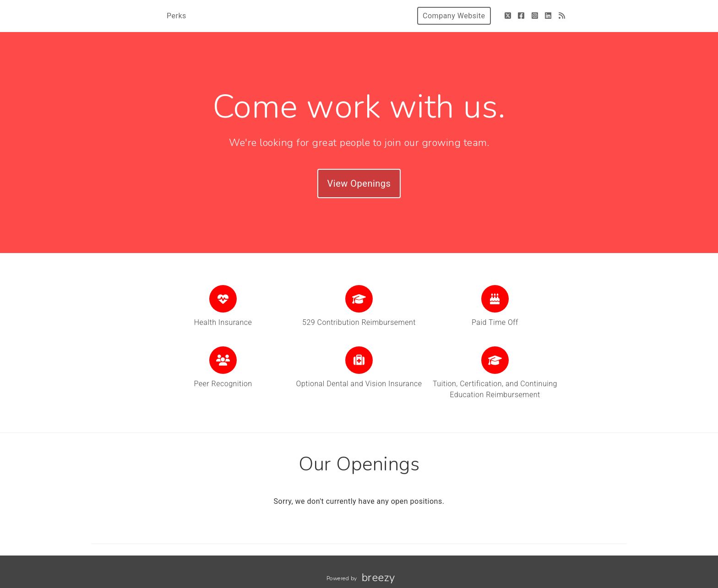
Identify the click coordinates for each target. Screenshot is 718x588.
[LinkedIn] (548, 16)
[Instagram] (535, 16)
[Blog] (562, 16)
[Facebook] (521, 16)
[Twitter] (508, 16)
